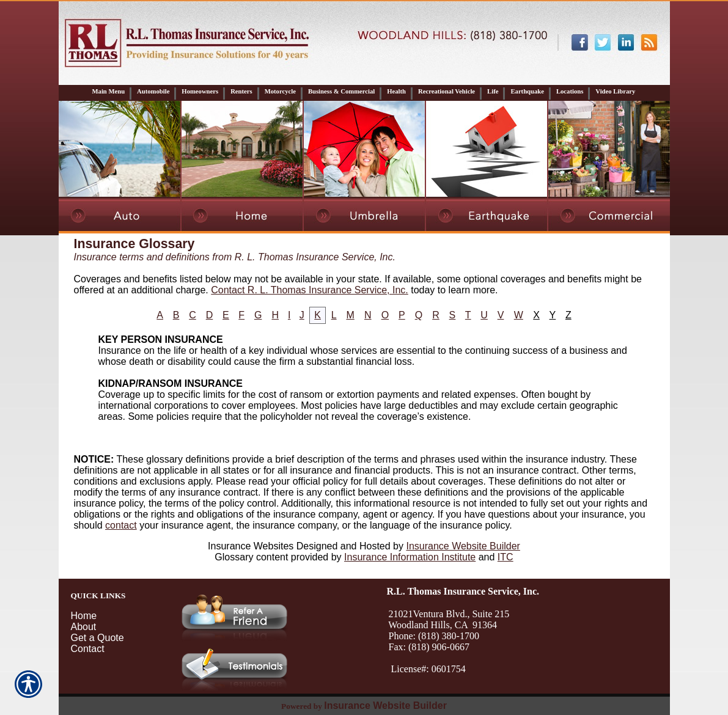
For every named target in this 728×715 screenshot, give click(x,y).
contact (121, 525)
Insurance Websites (251, 546)
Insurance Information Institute (410, 557)
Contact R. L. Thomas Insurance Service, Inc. (310, 290)
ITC (506, 557)
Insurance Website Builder (463, 546)
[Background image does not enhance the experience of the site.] (364, 93)
